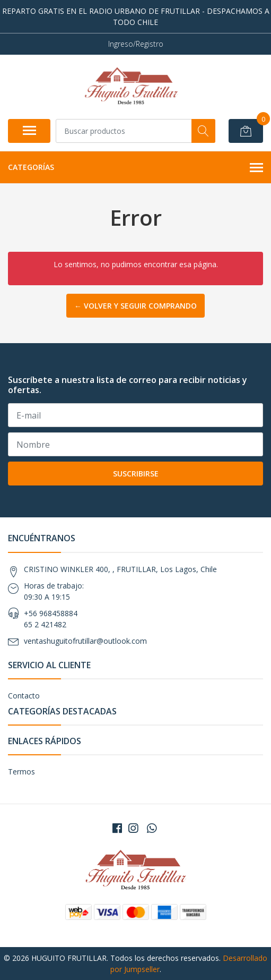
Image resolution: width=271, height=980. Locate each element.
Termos (21, 772)
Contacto (24, 696)
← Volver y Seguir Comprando (135, 306)
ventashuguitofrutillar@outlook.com (85, 641)
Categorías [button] (135, 168)
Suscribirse (136, 474)
